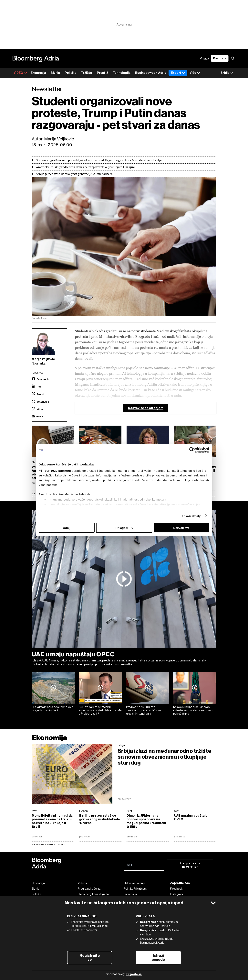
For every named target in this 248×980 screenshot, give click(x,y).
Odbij (67, 528)
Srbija (121, 745)
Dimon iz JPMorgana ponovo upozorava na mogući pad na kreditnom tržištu (146, 821)
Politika (71, 73)
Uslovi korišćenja (135, 883)
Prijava (204, 58)
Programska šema (89, 889)
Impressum (131, 894)
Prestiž (103, 73)
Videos (82, 883)
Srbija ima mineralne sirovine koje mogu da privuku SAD (52, 709)
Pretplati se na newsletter (190, 865)
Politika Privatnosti (136, 889)
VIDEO (20, 73)
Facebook (176, 889)
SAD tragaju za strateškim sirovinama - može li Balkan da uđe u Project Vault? (100, 710)
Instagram (177, 894)
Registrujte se (90, 958)
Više (195, 73)
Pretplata (220, 58)
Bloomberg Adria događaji (94, 894)
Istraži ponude (158, 958)
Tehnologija (122, 73)
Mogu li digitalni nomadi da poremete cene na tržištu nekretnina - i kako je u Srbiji (52, 821)
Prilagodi (124, 528)
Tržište (87, 73)
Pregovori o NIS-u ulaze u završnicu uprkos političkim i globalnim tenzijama (144, 710)
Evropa (84, 811)
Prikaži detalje (191, 516)
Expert (178, 73)
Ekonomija (38, 73)
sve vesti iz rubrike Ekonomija (49, 845)
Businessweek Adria (151, 73)
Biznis (55, 73)
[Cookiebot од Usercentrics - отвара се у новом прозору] (192, 450)
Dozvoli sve (181, 528)
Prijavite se (134, 974)
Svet (35, 811)
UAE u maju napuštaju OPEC (73, 654)
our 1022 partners (58, 470)
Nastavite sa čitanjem (146, 408)
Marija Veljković (59, 139)
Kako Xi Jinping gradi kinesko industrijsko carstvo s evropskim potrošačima (193, 710)
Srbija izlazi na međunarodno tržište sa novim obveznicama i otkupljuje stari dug (165, 757)
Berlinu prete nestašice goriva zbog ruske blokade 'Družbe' (100, 819)
